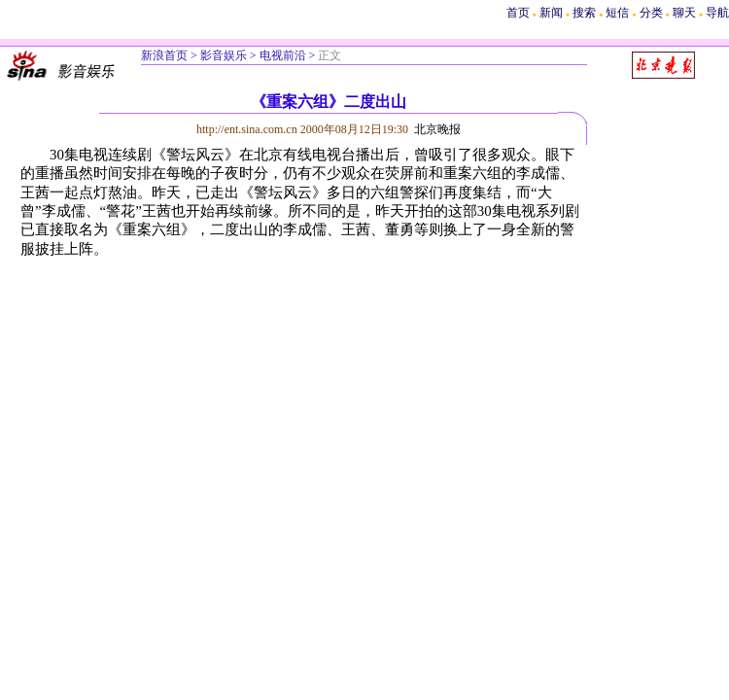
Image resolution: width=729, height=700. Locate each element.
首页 (518, 13)
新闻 (551, 13)
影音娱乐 (224, 55)
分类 (651, 13)
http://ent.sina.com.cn (248, 129)
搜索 (586, 13)
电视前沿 (283, 55)
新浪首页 (164, 55)
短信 (617, 13)
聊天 (684, 13)
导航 (717, 13)
